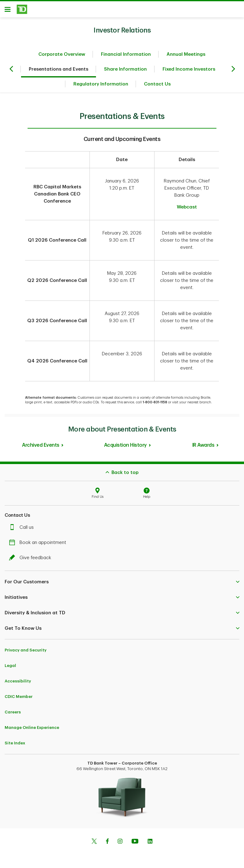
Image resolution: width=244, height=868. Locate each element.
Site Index (15, 743)
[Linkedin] (150, 842)
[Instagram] (120, 842)
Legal (10, 666)
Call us (23, 527)
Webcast (187, 207)
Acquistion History (125, 445)
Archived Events (41, 445)
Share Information (125, 69)
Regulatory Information (101, 84)
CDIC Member (19, 697)
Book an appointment (39, 543)
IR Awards (203, 445)
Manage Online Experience (32, 728)
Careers (13, 712)
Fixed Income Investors (189, 69)
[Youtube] (135, 842)
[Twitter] (94, 842)
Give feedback (32, 558)
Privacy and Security (26, 650)
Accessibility (18, 681)
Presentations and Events (59, 69)
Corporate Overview (62, 54)
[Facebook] (107, 842)
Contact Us (157, 84)
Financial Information (126, 54)
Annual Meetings (186, 54)
